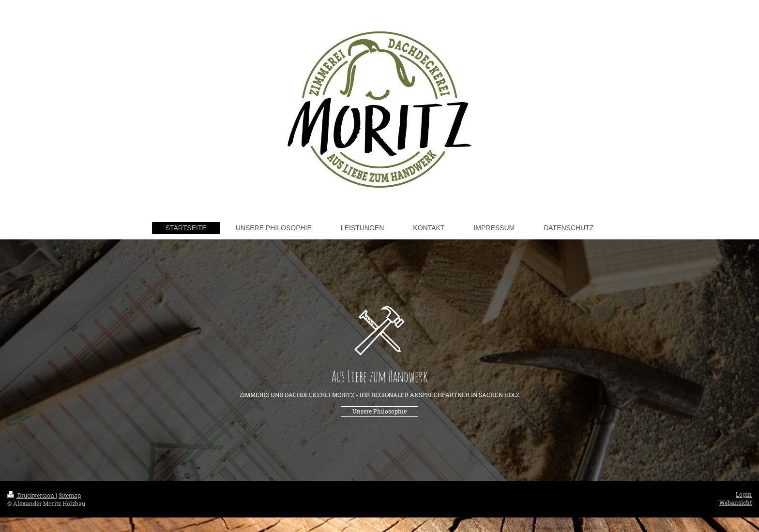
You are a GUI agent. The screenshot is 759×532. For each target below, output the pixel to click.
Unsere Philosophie (379, 411)
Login (744, 495)
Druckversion (31, 495)
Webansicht (736, 503)
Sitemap (70, 495)
